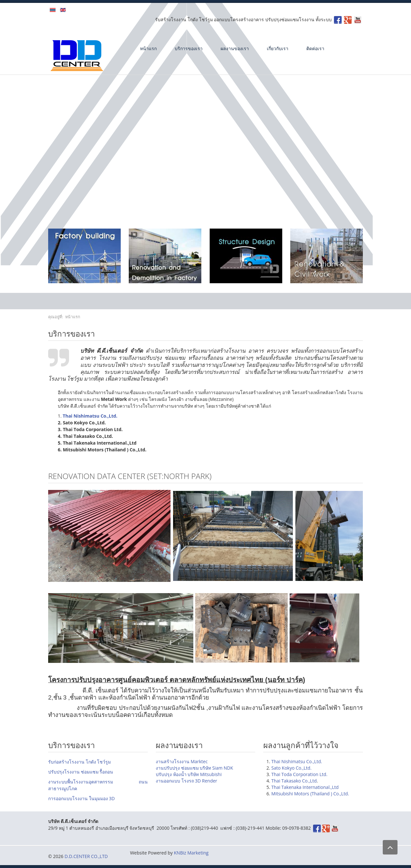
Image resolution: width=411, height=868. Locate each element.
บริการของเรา (189, 48)
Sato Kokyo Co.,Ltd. (291, 768)
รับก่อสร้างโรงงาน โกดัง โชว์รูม (79, 762)
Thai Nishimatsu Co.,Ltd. (297, 761)
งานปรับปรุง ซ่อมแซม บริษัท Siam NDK (194, 768)
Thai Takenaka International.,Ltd (305, 787)
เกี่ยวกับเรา (278, 48)
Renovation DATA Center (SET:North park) (130, 476)
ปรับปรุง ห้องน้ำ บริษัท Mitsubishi (189, 774)
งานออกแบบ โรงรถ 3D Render (186, 781)
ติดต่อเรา (315, 48)
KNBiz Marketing (191, 853)
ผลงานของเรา (235, 48)
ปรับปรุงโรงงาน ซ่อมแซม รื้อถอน (81, 772)
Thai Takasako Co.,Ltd (294, 781)
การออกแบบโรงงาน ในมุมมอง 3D (81, 798)
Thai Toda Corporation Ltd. (299, 774)
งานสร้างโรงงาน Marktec (182, 761)
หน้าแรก (148, 48)
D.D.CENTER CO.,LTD (86, 856)
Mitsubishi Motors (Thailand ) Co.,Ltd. (310, 794)
